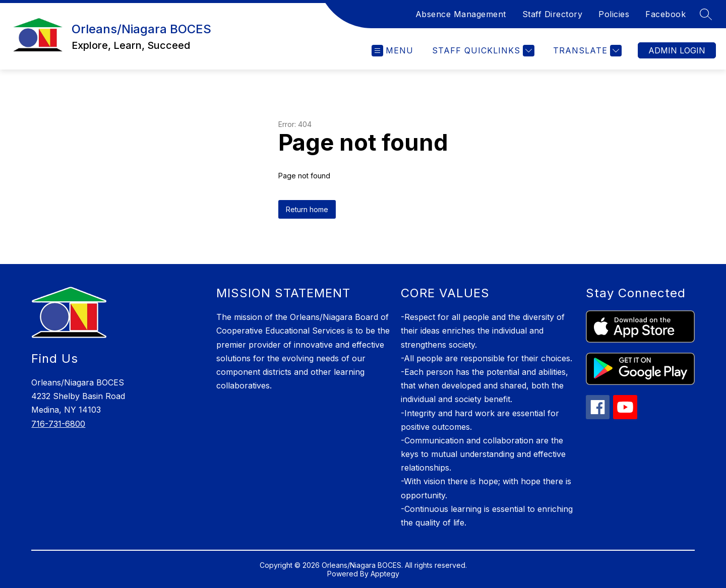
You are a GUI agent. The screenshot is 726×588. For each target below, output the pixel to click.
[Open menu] (392, 51)
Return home (307, 209)
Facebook (665, 14)
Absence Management (461, 14)
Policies (614, 14)
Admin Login (677, 50)
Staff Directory (553, 14)
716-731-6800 (58, 424)
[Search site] (706, 14)
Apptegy (385, 574)
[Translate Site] (586, 51)
